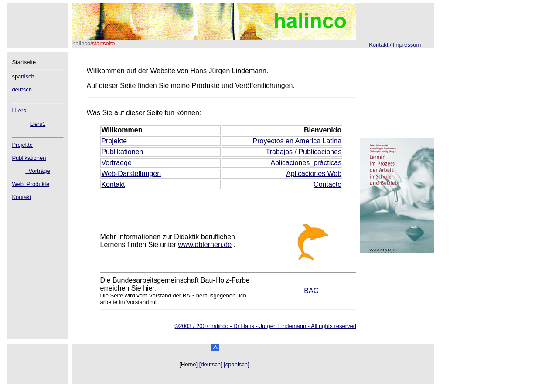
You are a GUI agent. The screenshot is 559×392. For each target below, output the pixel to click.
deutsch (22, 90)
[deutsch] (211, 364)
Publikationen (29, 158)
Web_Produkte (31, 184)
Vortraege (116, 163)
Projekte (22, 145)
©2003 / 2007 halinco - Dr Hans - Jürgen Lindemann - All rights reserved (266, 326)
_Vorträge (37, 171)
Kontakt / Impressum (395, 45)
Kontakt (21, 197)
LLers (19, 110)
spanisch (23, 76)
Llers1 (38, 124)
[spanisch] (237, 364)
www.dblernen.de (205, 245)
